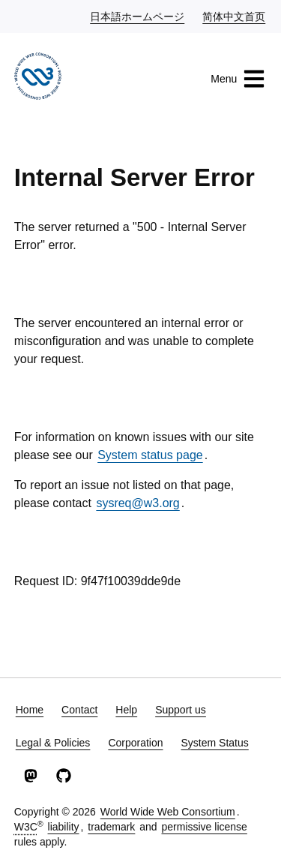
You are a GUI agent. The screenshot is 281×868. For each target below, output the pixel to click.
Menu (238, 79)
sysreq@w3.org (138, 503)
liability (64, 827)
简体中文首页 (235, 16)
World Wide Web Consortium (168, 812)
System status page (150, 455)
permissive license (204, 827)
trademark (111, 827)
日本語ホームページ (138, 16)
